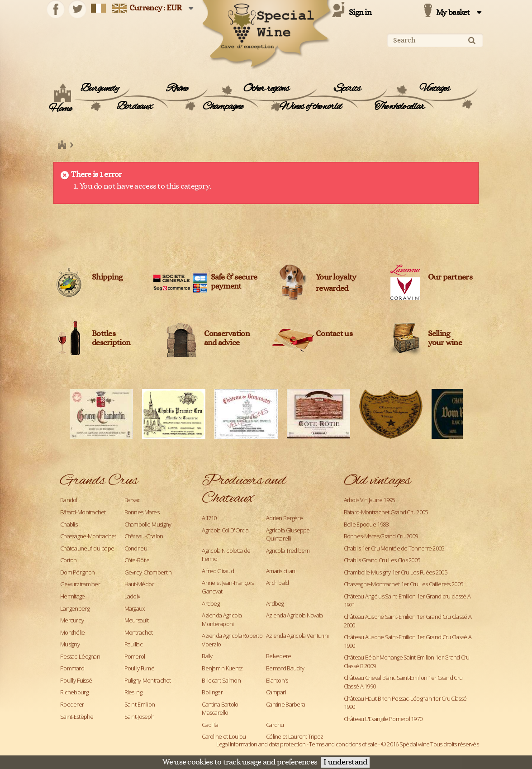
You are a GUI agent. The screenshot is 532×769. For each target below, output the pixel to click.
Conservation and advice (227, 338)
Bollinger (212, 692)
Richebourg (74, 692)
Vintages (435, 89)
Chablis (69, 524)
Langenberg (75, 608)
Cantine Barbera (285, 704)
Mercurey (72, 620)
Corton (69, 560)
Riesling (133, 692)
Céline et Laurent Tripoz (295, 736)
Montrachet (139, 632)
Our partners (450, 277)
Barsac (133, 500)
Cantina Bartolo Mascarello (220, 709)
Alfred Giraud (218, 571)
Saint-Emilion (140, 704)
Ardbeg (211, 603)
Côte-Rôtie (137, 560)
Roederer (72, 704)
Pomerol (135, 656)
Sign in (360, 13)
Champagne (223, 107)
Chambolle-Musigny (148, 524)
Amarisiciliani (281, 571)
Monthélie (73, 632)
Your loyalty (336, 277)
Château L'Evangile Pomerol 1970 (383, 719)
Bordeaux (135, 107)
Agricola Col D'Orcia (225, 530)
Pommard (72, 668)
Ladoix (132, 596)
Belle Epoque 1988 (366, 524)
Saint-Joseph (139, 717)
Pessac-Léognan (80, 656)
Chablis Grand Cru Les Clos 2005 (382, 560)
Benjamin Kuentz (222, 668)
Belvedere (279, 656)
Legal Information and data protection (261, 744)
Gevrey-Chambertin (148, 572)
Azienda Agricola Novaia (294, 615)
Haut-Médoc (140, 584)
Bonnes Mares (142, 512)
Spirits (347, 89)
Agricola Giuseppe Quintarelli (288, 534)
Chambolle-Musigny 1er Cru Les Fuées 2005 (395, 572)
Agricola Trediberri (288, 551)
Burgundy (100, 89)
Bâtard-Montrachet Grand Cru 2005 (386, 512)
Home (60, 109)
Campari (276, 692)
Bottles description (111, 338)
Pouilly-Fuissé (76, 680)
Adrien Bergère (284, 518)
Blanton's (277, 680)
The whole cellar (399, 107)
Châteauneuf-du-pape (87, 548)
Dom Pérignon (77, 572)
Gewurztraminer (80, 584)
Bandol (69, 500)
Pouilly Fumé (139, 668)
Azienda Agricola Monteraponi (221, 619)
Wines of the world (311, 107)
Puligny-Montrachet (148, 680)
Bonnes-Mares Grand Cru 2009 (381, 536)
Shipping (107, 277)
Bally (207, 656)
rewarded (332, 289)
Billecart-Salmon (221, 680)
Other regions (266, 89)
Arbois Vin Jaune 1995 (369, 500)
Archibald (278, 583)
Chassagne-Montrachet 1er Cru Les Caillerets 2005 (403, 584)
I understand (345, 762)
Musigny (70, 644)
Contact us (334, 334)
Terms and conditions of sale (343, 744)
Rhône (177, 89)
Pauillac (133, 644)
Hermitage (73, 596)
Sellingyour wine (445, 338)
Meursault (137, 620)
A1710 (209, 518)
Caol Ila (210, 725)
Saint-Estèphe (77, 717)
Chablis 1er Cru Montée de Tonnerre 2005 (394, 548)
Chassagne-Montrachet (88, 536)
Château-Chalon (144, 536)
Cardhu (275, 725)
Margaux (135, 608)
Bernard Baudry (285, 668)
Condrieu (136, 548)
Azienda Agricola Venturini (297, 636)
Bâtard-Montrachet (83, 512)
